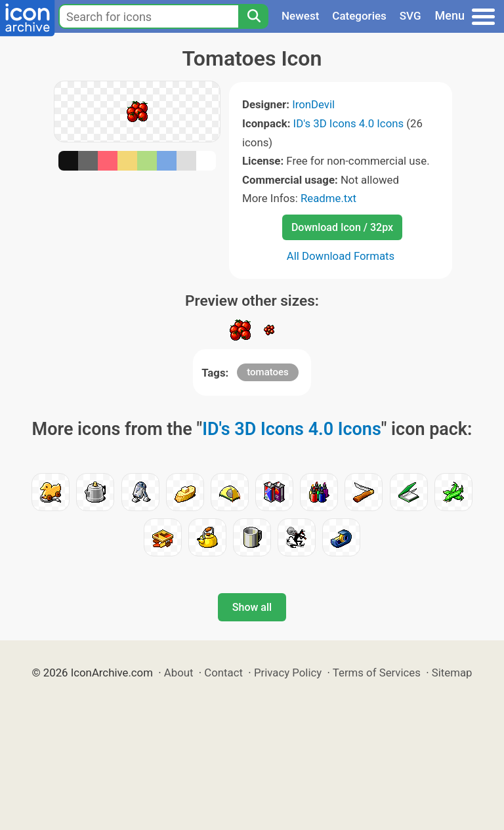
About (179, 673)
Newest (300, 16)
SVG (410, 16)
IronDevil (313, 104)
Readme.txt (328, 198)
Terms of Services (377, 673)
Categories (359, 16)
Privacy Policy (288, 673)
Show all (252, 607)
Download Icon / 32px (342, 227)
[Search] (253, 16)
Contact (223, 673)
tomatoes (268, 372)
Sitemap (452, 673)
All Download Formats (341, 256)
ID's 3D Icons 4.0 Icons (349, 123)
